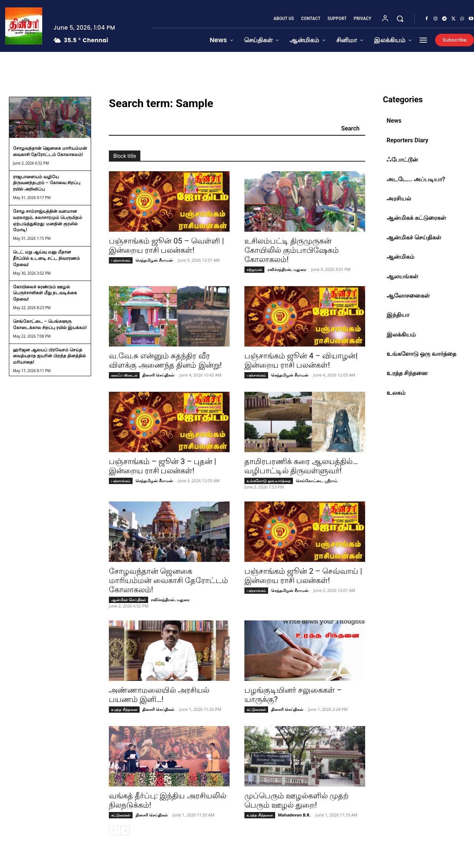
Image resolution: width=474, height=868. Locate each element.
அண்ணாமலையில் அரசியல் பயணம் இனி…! (159, 695)
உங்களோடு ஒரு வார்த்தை (269, 481)
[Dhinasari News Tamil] (24, 26)
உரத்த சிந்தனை (124, 709)
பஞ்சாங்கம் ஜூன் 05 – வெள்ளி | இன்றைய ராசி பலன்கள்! (166, 246)
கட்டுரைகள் (256, 709)
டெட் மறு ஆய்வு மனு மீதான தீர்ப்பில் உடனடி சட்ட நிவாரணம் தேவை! (46, 258)
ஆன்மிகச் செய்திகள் (128, 600)
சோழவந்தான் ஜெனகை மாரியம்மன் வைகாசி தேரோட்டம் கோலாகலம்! (168, 580)
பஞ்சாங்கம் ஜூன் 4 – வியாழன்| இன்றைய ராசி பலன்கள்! (301, 360)
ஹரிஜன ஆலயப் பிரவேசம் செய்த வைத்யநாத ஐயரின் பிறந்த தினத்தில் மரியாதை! (49, 356)
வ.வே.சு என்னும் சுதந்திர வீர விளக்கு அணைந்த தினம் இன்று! (165, 360)
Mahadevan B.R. (294, 815)
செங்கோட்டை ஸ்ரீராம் (317, 481)
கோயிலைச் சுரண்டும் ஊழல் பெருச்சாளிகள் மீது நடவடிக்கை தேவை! (45, 293)
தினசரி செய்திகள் (158, 375)
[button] (400, 19)
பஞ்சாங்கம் (121, 260)
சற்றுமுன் (26, 129)
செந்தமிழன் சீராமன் (154, 260)
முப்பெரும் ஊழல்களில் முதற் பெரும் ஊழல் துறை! (296, 800)
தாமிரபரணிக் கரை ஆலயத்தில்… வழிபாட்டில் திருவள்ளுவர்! (301, 466)
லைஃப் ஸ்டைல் (124, 375)
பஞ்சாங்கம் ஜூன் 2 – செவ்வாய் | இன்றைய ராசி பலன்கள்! (303, 576)
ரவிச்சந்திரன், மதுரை (287, 269)
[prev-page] (114, 831)
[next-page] (125, 831)
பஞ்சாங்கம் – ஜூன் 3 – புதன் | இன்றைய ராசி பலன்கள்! (163, 466)
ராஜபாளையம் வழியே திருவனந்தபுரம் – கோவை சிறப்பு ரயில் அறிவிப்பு (47, 183)
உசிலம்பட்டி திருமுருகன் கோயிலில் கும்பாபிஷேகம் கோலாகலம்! (292, 250)
